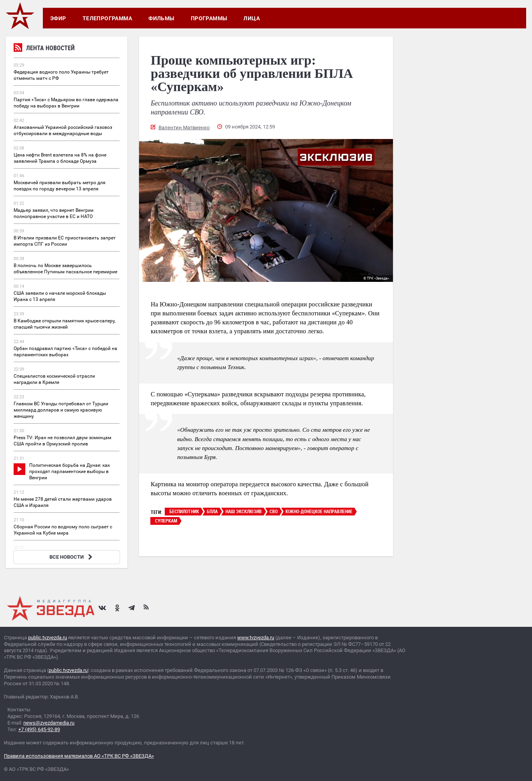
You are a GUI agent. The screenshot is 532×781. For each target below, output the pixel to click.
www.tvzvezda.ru (256, 638)
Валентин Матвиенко (184, 128)
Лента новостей (44, 49)
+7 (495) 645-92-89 (39, 729)
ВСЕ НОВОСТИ (72, 557)
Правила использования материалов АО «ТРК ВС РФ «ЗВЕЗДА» (79, 756)
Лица (252, 18)
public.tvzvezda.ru (48, 638)
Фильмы (161, 18)
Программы (209, 18)
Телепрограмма (107, 18)
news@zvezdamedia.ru (49, 723)
